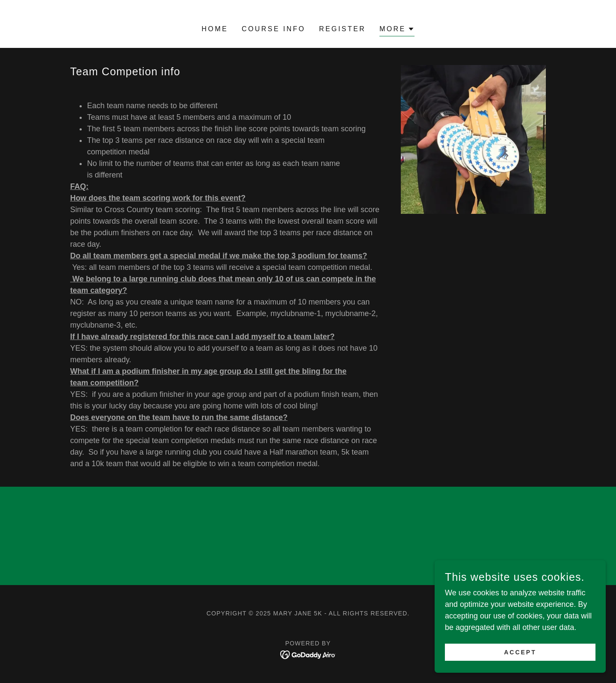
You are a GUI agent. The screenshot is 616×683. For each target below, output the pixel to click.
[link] (308, 654)
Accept (520, 652)
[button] (397, 30)
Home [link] (215, 29)
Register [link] (342, 29)
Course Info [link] (274, 29)
